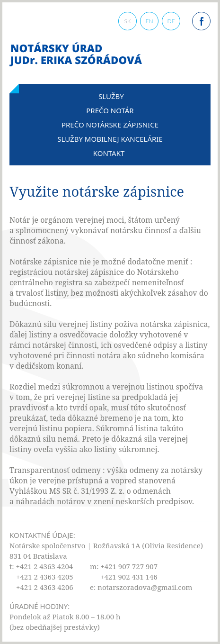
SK (127, 21)
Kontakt (109, 153)
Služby (111, 96)
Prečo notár (110, 110)
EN (149, 21)
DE (171, 21)
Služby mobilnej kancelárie (110, 139)
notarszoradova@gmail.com (145, 587)
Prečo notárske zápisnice (110, 125)
